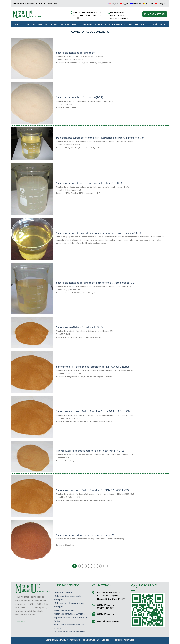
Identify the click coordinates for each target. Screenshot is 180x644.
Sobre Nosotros (33, 24)
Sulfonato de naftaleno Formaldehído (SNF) (79, 327)
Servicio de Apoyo (69, 24)
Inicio (18, 24)
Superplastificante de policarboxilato (76, 53)
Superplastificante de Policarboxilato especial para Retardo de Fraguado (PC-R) (99, 233)
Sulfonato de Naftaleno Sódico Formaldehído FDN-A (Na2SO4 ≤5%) (93, 367)
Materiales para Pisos (64, 610)
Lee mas (20, 621)
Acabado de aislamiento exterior (69, 632)
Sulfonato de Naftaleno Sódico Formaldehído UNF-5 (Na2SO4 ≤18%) (93, 411)
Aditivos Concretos (63, 592)
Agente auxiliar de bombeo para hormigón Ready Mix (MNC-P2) (90, 451)
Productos (51, 24)
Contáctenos (158, 24)
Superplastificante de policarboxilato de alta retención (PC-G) (89, 183)
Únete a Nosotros (138, 24)
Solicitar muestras (155, 14)
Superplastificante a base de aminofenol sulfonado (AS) (86, 535)
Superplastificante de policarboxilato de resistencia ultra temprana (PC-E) (96, 283)
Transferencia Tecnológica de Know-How (103, 24)
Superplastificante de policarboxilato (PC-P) (80, 97)
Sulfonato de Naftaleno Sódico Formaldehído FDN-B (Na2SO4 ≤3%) (93, 490)
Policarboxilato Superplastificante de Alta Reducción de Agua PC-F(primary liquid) (100, 138)
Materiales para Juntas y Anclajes (70, 614)
